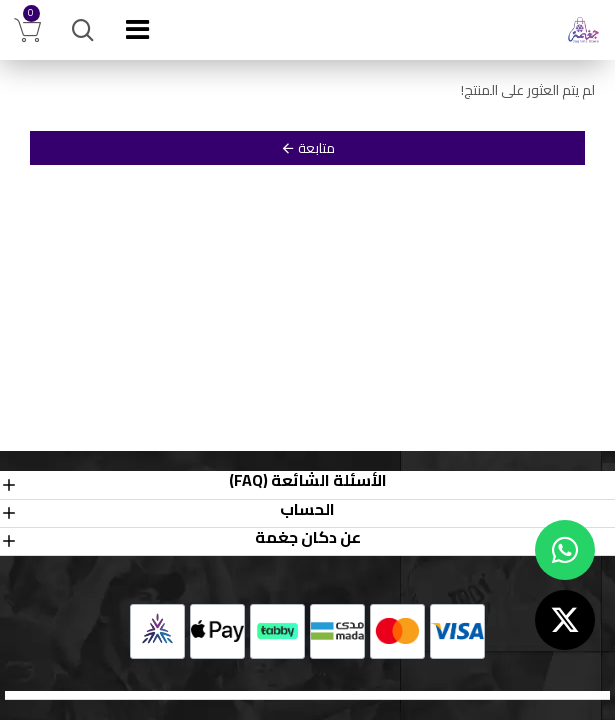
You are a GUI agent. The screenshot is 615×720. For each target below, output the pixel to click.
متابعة (316, 148)
